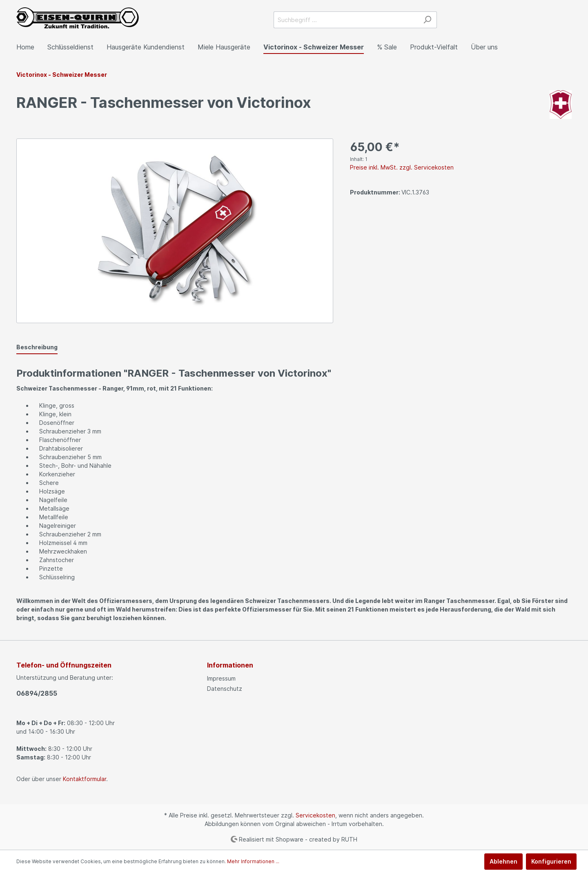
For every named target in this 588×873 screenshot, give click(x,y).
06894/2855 (37, 693)
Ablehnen (503, 861)
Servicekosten (315, 815)
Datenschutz (225, 689)
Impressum (221, 678)
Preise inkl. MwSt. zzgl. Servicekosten (402, 167)
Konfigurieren (551, 861)
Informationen (230, 665)
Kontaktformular (85, 779)
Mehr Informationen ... (253, 861)
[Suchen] (427, 20)
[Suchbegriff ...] (346, 20)
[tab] (37, 347)
